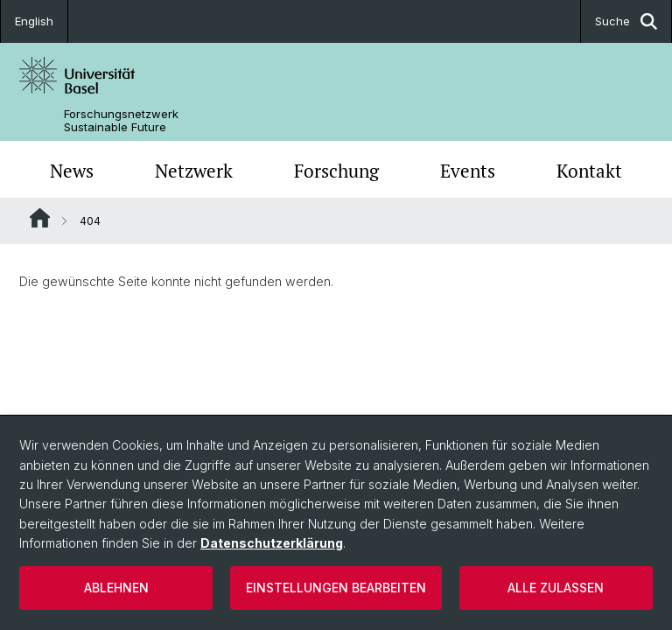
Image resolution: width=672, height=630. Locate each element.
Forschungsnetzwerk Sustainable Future (121, 121)
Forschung (336, 171)
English (34, 21)
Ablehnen (116, 588)
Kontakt (589, 171)
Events (468, 171)
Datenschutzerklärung (272, 543)
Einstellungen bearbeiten (336, 588)
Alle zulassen (556, 588)
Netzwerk (194, 171)
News (72, 171)
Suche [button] (626, 21)
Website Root (40, 218)
